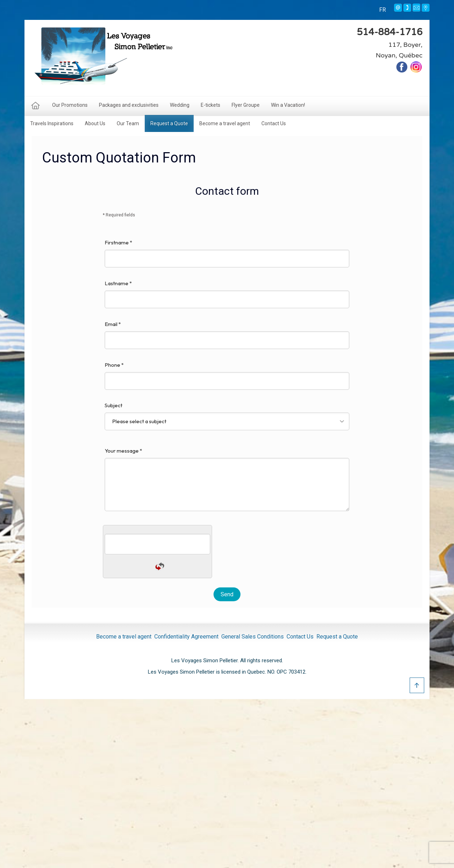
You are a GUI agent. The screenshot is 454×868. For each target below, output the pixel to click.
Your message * (227, 479)
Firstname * (227, 253)
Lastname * (227, 294)
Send (227, 594)
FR (383, 10)
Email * (227, 335)
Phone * (227, 376)
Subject (227, 416)
